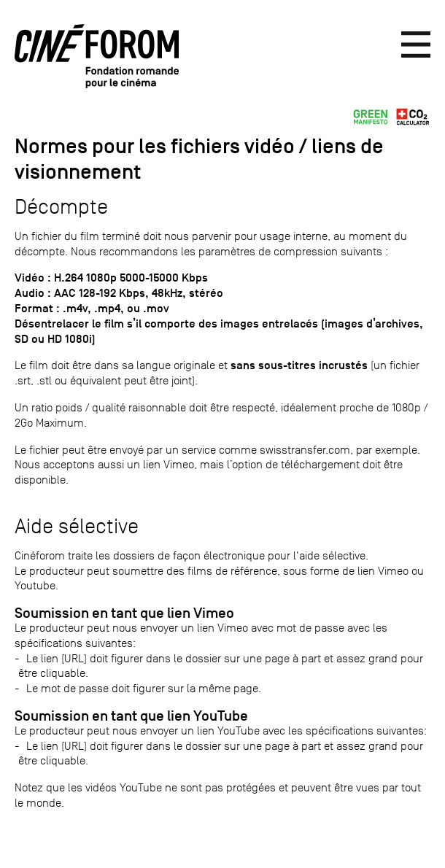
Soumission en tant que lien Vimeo (124, 613)
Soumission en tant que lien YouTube (131, 716)
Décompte (61, 207)
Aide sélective (77, 526)
